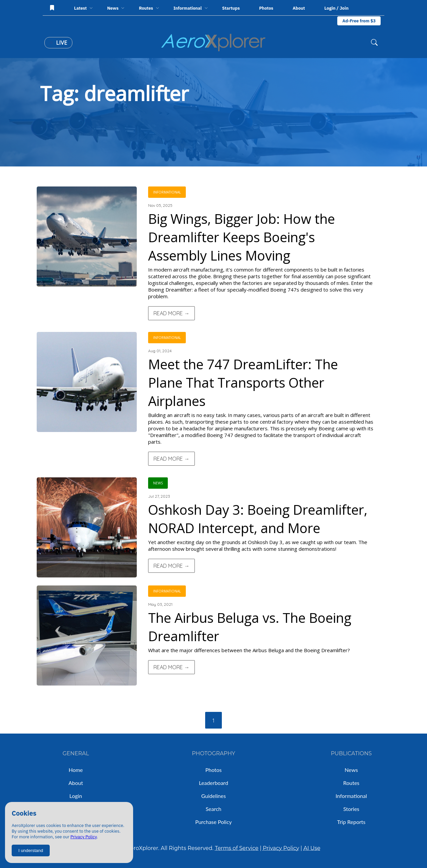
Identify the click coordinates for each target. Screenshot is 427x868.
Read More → (171, 313)
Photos (266, 8)
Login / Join (336, 8)
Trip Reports (351, 822)
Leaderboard (213, 783)
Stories (351, 809)
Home (76, 770)
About (299, 8)
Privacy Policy (84, 837)
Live (58, 43)
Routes (351, 783)
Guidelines (213, 796)
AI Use (312, 848)
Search (213, 809)
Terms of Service (237, 848)
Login (76, 796)
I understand (31, 850)
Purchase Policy (213, 822)
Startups (231, 8)
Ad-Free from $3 (359, 21)
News (351, 770)
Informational (351, 796)
